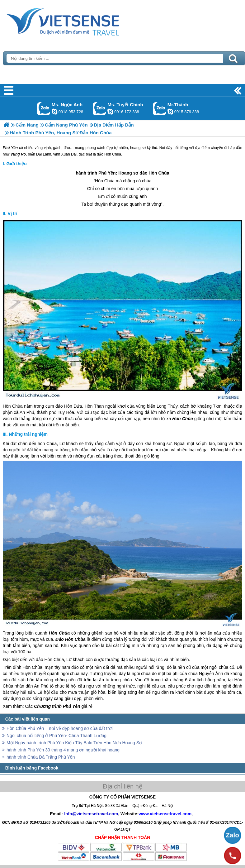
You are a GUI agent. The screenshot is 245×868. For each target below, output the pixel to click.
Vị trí (12, 213)
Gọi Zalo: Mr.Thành (160, 109)
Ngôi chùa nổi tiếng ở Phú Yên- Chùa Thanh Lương (57, 736)
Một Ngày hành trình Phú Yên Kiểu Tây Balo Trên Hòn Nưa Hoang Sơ (74, 743)
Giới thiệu (17, 164)
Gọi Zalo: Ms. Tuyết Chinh (99, 109)
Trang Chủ (78, 20)
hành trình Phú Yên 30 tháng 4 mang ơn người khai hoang (63, 750)
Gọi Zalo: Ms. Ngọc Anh (44, 109)
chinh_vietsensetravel (110, 112)
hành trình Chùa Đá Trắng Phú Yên (41, 757)
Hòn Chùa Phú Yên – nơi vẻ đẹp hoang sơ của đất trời (60, 728)
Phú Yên (107, 173)
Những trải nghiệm (28, 434)
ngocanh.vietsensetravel (54, 112)
